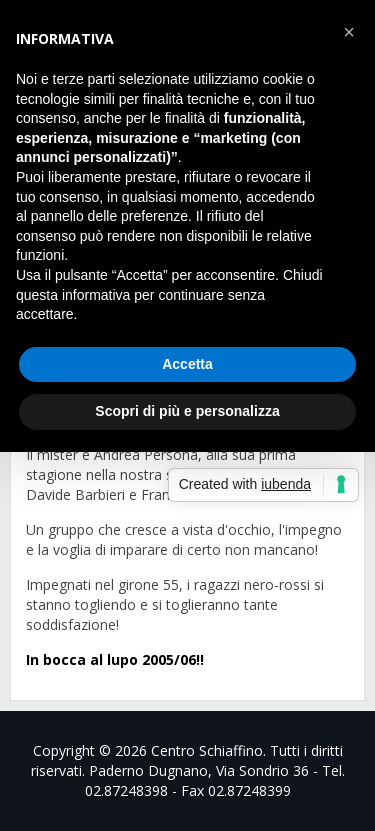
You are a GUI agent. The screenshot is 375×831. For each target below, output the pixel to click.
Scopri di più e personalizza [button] (187, 411)
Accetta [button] (187, 364)
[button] (349, 32)
